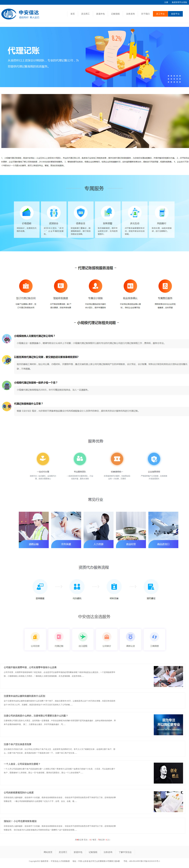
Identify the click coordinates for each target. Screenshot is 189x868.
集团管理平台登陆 (179, 2)
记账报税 (115, 14)
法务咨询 (130, 14)
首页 (73, 14)
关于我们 (145, 14)
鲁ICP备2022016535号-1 (150, 861)
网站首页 (48, 852)
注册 (166, 2)
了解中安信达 (125, 852)
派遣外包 (100, 14)
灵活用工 (85, 14)
